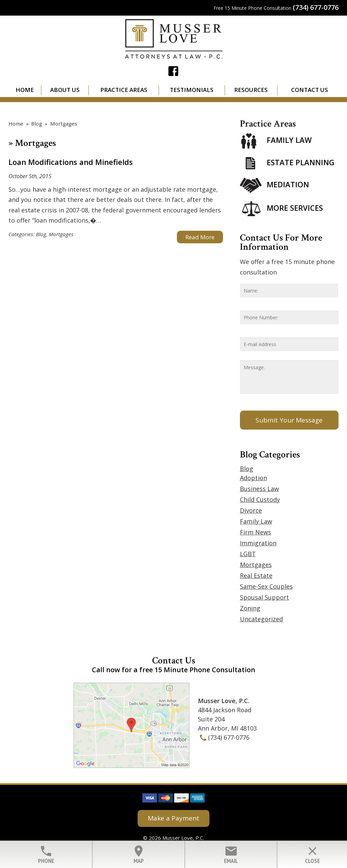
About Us (65, 90)
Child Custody (260, 499)
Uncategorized (261, 619)
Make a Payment (173, 818)
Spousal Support (264, 597)
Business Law (259, 489)
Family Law (289, 140)
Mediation (288, 184)
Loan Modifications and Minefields (71, 162)
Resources (251, 90)
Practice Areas (124, 90)
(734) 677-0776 (316, 7)
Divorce (251, 510)
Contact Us (310, 90)
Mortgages (61, 234)
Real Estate (256, 575)
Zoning (250, 608)
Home (25, 90)
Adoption (253, 478)
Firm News (256, 532)
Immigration (258, 543)
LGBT (248, 554)
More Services (295, 208)
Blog (41, 234)
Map (138, 854)
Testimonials (192, 90)
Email (231, 854)
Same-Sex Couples (266, 586)
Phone (46, 854)
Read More (200, 237)
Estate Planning (301, 162)
